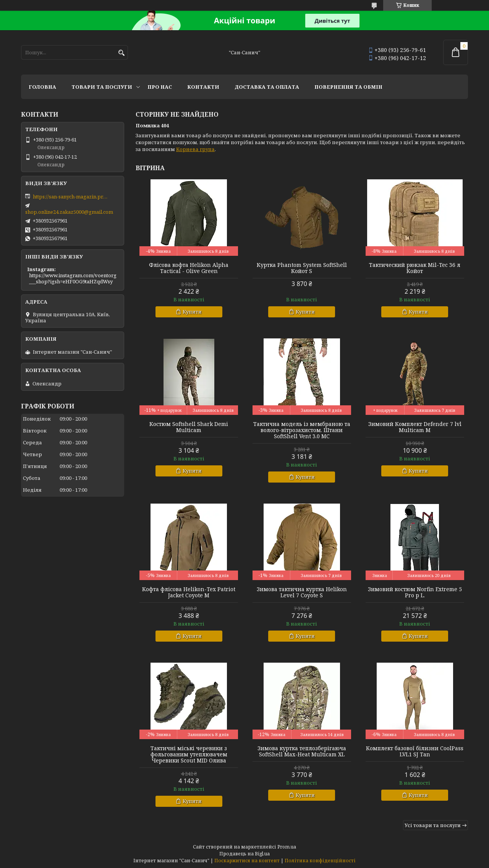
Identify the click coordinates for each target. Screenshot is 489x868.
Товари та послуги (102, 87)
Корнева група (195, 149)
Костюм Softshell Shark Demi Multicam (189, 427)
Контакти (203, 87)
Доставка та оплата (267, 87)
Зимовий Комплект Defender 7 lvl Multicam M (415, 427)
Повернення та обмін (348, 87)
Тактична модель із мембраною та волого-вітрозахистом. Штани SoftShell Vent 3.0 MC (302, 430)
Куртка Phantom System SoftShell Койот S (302, 268)
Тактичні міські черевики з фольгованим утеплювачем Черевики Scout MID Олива (189, 754)
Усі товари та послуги (433, 825)
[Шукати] (121, 53)
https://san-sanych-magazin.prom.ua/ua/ (71, 197)
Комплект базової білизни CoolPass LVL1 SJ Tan (415, 751)
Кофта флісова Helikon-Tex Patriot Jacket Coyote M (189, 592)
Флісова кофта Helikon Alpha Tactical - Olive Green (189, 268)
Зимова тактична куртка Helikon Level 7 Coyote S (302, 592)
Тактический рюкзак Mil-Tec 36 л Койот (415, 268)
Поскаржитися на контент (247, 861)
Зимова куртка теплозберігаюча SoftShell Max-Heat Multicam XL (302, 751)
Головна (42, 87)
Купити (192, 312)
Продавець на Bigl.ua (244, 854)
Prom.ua (287, 847)
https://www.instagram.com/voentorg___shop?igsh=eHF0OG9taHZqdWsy (73, 278)
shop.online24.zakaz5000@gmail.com (69, 212)
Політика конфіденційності (320, 861)
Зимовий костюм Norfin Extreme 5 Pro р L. (415, 592)
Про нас (160, 87)
